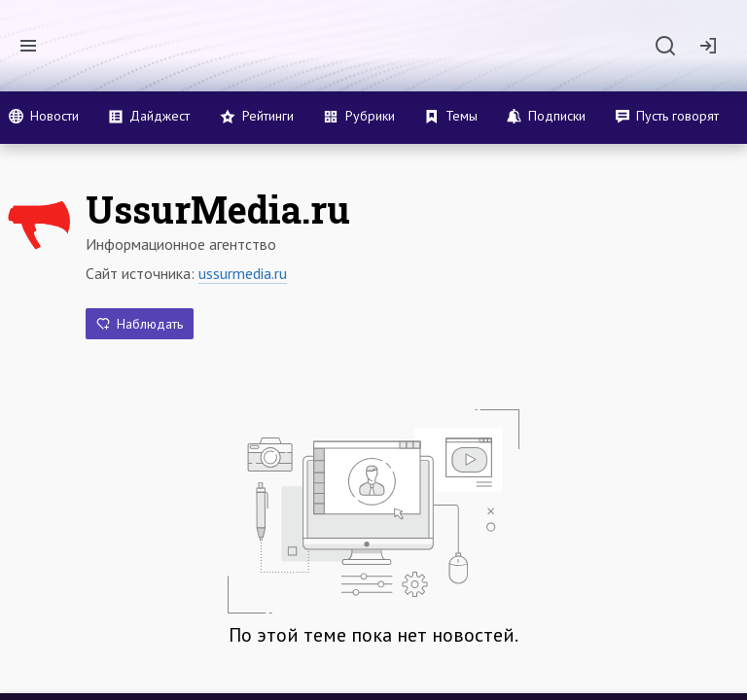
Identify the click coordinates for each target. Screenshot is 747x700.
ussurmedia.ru (243, 273)
